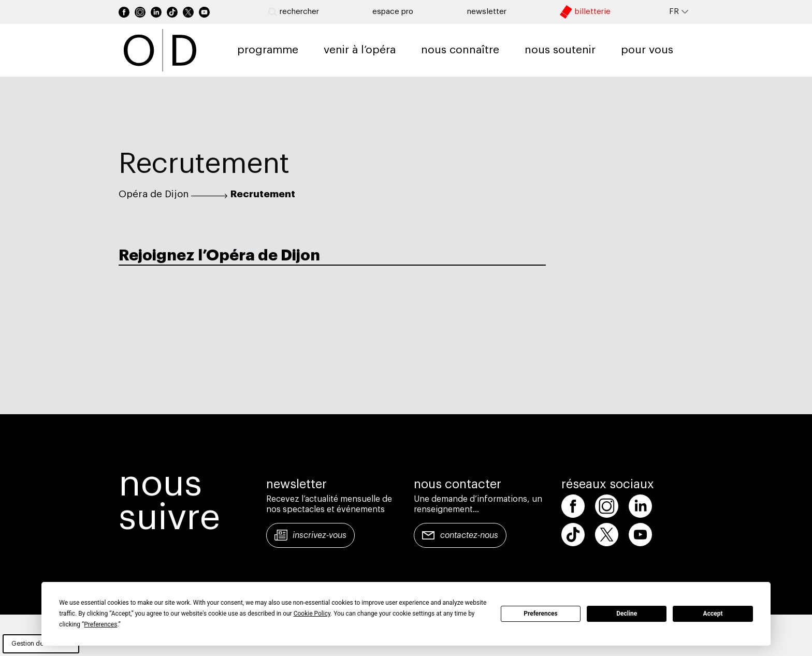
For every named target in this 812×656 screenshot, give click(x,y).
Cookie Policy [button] (312, 614)
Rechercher (294, 12)
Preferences (541, 614)
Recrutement (263, 194)
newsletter (487, 12)
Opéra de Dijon (154, 194)
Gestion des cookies (41, 644)
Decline (627, 614)
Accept (713, 614)
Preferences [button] (100, 624)
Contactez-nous (469, 535)
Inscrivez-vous (320, 535)
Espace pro (393, 12)
